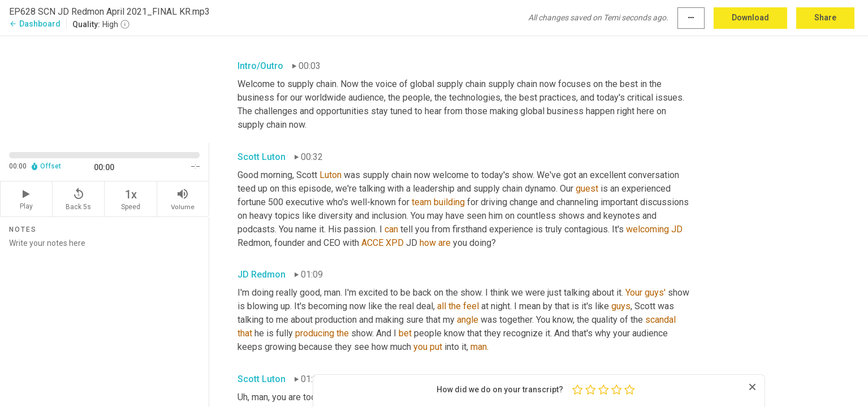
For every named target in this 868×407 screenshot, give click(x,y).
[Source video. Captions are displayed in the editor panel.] (105, 88)
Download (750, 18)
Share (825, 18)
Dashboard (35, 24)
